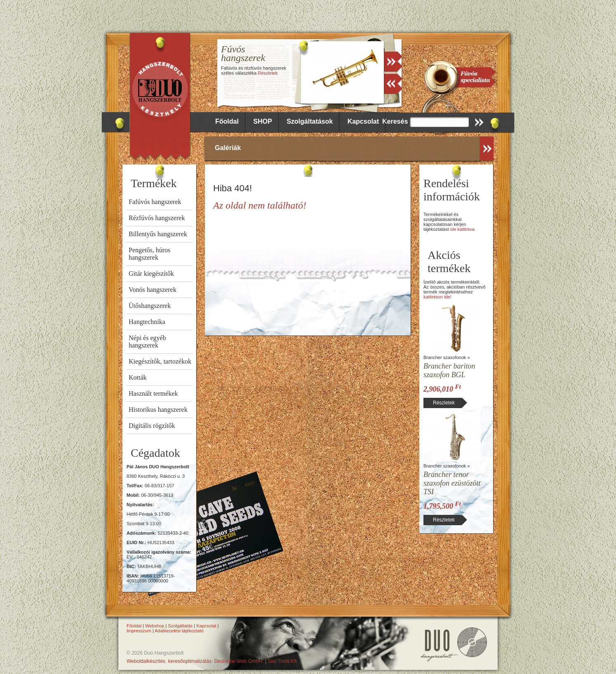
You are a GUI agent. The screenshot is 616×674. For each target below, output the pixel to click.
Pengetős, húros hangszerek (149, 254)
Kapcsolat (363, 121)
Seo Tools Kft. (283, 661)
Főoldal (227, 121)
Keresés (395, 121)
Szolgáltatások (310, 121)
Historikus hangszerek (158, 410)
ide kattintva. (463, 229)
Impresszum (139, 631)
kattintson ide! (437, 297)
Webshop (155, 626)
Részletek (268, 73)
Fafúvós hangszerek (155, 202)
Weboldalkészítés (146, 661)
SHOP (262, 121)
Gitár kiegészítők (151, 274)
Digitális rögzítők (152, 426)
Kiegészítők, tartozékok (160, 361)
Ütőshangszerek (150, 306)
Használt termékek (153, 393)
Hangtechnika (147, 322)
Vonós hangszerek (153, 290)
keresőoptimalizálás (190, 661)
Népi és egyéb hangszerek (147, 342)
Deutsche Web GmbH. (239, 661)
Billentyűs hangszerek (158, 234)
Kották (138, 377)
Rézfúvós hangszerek (157, 218)
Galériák (228, 148)
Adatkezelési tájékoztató (179, 631)
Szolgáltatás (180, 626)
